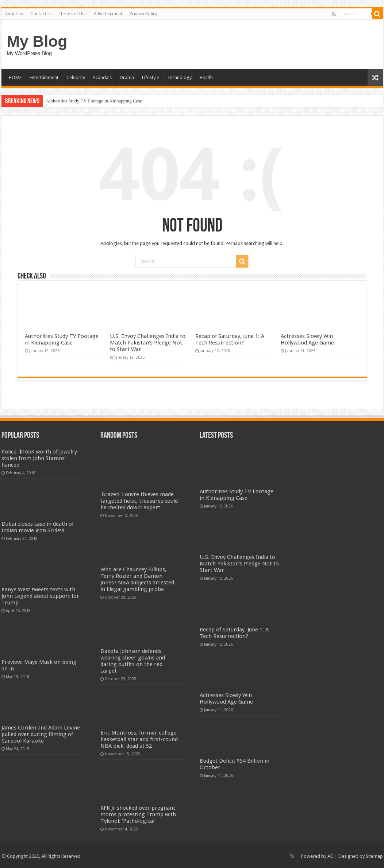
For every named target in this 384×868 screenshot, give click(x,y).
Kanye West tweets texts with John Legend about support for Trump (40, 596)
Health (206, 77)
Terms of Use (73, 14)
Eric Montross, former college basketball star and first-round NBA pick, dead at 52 (139, 739)
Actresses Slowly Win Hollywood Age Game (307, 339)
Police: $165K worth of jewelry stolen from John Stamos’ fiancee (39, 458)
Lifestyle (151, 77)
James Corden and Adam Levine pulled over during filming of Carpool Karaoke (41, 734)
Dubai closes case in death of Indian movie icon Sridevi (38, 527)
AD (331, 856)
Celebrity (76, 77)
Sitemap (374, 856)
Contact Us (41, 14)
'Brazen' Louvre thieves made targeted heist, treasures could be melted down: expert (139, 501)
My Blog (37, 41)
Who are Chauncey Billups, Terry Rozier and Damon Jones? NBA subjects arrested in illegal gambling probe (137, 579)
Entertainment (44, 77)
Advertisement (108, 14)
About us (14, 14)
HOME (15, 77)
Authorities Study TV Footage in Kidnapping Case (94, 101)
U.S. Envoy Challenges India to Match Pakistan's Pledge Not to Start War (148, 343)
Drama (127, 77)
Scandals (102, 77)
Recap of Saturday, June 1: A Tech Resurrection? (230, 339)
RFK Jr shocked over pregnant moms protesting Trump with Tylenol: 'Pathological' (138, 814)
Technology (179, 77)
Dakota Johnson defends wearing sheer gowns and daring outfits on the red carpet (133, 661)
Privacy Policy (143, 14)
